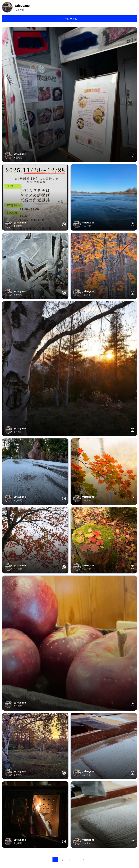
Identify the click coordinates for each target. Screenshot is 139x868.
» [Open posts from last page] (84, 860)
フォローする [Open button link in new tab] (69, 19)
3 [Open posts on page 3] (70, 860)
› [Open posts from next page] (77, 860)
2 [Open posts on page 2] (63, 860)
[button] (69, 94)
